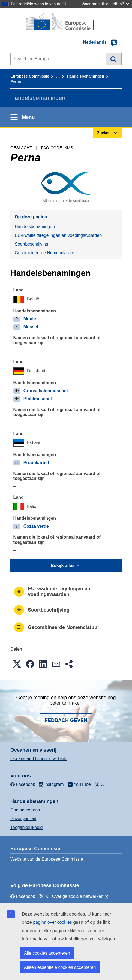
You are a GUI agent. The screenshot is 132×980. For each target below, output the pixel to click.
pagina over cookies (52, 922)
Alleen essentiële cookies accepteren (60, 967)
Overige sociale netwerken (78, 896)
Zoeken (114, 59)
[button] (17, 664)
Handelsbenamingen (85, 76)
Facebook (23, 896)
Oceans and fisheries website (39, 759)
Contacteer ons (25, 810)
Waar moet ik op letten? (105, 4)
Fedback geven (66, 720)
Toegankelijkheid (26, 827)
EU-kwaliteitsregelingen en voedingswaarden (58, 235)
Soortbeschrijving (31, 244)
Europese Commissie (30, 76)
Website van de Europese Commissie (47, 859)
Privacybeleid (23, 819)
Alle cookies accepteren (47, 953)
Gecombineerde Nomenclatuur (44, 253)
